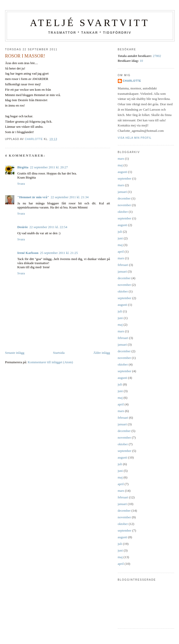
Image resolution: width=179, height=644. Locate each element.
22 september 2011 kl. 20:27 (49, 167)
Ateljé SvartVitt (90, 23)
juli (120, 232)
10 (141, 61)
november (124, 205)
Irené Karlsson (28, 253)
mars (121, 159)
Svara (21, 184)
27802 (157, 56)
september (125, 178)
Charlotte (132, 81)
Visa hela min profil (135, 138)
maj (120, 165)
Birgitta (23, 167)
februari (123, 265)
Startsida (59, 353)
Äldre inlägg (102, 353)
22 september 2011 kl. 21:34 (70, 197)
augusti (123, 172)
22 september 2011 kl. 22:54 (48, 227)
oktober (123, 212)
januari (122, 192)
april (121, 251)
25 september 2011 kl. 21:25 (59, 253)
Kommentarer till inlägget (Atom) (50, 362)
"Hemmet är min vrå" (33, 197)
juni (120, 238)
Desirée (23, 227)
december (124, 198)
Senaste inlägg (15, 353)
